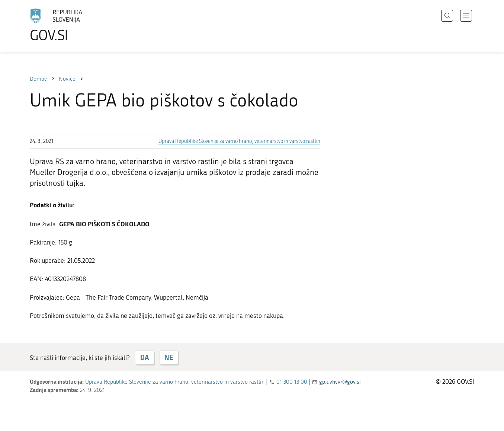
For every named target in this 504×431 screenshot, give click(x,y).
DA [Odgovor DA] (145, 357)
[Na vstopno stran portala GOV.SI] (77, 25)
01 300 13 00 (292, 382)
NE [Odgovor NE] (169, 357)
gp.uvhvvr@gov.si (340, 382)
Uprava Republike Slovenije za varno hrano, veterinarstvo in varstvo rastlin (239, 141)
